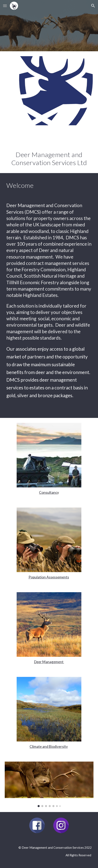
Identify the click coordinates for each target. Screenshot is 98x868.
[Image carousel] (49, 784)
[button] (5, 6)
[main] (49, 152)
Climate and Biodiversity (49, 747)
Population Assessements (49, 577)
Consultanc (48, 492)
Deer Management (49, 662)
